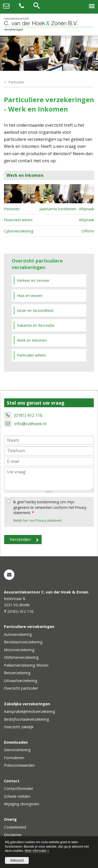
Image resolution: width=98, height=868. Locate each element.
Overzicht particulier (21, 688)
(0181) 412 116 (28, 415)
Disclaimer (13, 835)
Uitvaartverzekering (21, 681)
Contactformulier (19, 788)
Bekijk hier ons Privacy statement (38, 520)
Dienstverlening (17, 750)
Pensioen (12, 209)
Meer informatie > (37, 851)
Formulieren (14, 758)
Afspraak (87, 209)
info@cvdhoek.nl (30, 424)
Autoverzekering (18, 634)
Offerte (88, 231)
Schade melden (17, 796)
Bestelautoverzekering (23, 642)
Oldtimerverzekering (21, 657)
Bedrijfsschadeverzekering (27, 719)
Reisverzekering (17, 673)
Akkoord (17, 860)
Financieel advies (18, 220)
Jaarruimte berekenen (58, 209)
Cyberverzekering (19, 231)
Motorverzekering (19, 650)
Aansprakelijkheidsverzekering (30, 711)
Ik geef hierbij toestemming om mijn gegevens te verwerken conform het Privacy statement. (50, 507)
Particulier (16, 82)
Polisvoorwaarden (19, 765)
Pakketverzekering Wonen (26, 665)
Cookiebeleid (15, 827)
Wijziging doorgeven (22, 804)
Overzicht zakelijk (19, 727)
